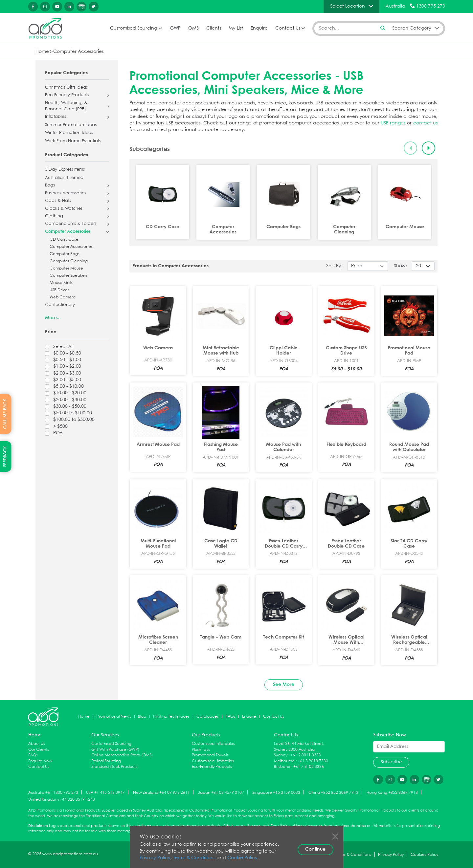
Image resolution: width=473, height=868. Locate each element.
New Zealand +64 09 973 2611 (161, 793)
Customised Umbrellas (213, 761)
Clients (214, 28)
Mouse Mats (61, 283)
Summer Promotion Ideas (71, 125)
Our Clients (39, 750)
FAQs (230, 716)
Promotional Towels (210, 755)
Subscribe (391, 762)
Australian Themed (64, 178)
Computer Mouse (66, 268)
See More (284, 684)
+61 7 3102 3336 (309, 767)
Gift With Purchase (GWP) (115, 750)
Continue (315, 849)
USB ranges (393, 123)
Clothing (54, 216)
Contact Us (288, 28)
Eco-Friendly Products (67, 95)
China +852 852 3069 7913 (333, 793)
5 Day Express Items (65, 170)
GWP (175, 28)
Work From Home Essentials (73, 141)
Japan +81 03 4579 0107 (221, 793)
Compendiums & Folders (71, 224)
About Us (37, 744)
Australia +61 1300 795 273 (53, 793)
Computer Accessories (78, 52)
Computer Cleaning (69, 261)
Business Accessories (66, 193)
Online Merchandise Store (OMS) (122, 755)
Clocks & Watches (64, 209)
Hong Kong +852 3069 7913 (392, 793)
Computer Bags (65, 254)
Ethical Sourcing (106, 761)
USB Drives (59, 290)
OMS (193, 28)
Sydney (281, 755)
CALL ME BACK (5, 414)
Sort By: (334, 266)
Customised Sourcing (134, 28)
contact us (425, 123)
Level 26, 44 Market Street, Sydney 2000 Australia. (299, 747)
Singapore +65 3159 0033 (276, 793)
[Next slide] (428, 148)
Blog (142, 716)
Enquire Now (40, 761)
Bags (50, 185)
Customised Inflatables (213, 744)
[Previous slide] (410, 148)
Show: (400, 266)
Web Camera (63, 297)
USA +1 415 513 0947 (105, 793)
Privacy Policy (155, 858)
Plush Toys (201, 750)
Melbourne (284, 761)
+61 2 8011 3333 (306, 755)
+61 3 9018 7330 (313, 761)
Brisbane (282, 767)
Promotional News (114, 716)
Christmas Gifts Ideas (66, 88)
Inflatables (56, 117)
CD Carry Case (64, 239)
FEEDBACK (5, 456)
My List (236, 28)
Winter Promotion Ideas (69, 133)
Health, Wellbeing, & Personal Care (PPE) (66, 106)
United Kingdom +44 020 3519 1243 (62, 800)
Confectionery (60, 305)
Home (42, 52)
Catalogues (208, 716)
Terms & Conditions (194, 858)
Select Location (348, 6)
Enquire (259, 28)
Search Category (412, 28)
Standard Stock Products (114, 767)
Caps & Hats (58, 201)
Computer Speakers (69, 276)
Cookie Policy (242, 858)
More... (53, 318)
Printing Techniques (171, 716)
